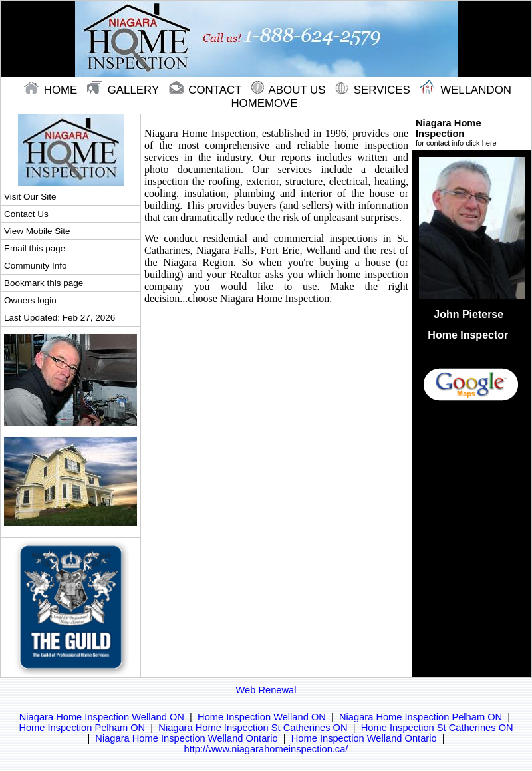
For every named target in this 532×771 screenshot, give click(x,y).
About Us (290, 90)
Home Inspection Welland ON (262, 717)
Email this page (35, 248)
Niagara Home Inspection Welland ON (102, 717)
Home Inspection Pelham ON (82, 728)
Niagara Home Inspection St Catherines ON (253, 728)
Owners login (30, 300)
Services (374, 90)
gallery (125, 90)
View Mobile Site (37, 231)
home (52, 90)
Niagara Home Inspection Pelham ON (421, 717)
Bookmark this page (44, 283)
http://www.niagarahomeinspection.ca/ (266, 749)
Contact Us (26, 214)
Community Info (35, 266)
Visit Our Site (30, 197)
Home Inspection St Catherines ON (437, 728)
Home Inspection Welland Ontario (364, 738)
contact (207, 90)
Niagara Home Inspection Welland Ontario (186, 738)
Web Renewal (266, 690)
